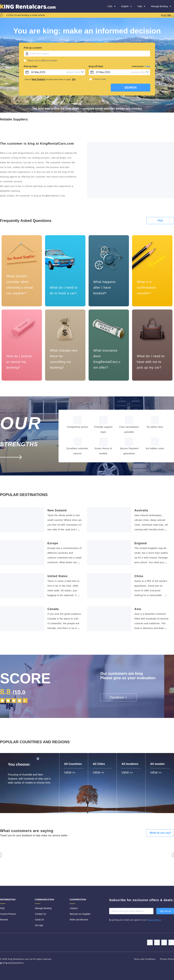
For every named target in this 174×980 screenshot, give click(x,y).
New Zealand (57, 510)
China (139, 576)
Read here (167, 15)
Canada (53, 609)
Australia (141, 510)
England (141, 543)
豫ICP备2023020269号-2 (12, 963)
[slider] (25, 700)
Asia (138, 609)
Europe (53, 543)
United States (58, 576)
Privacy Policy (167, 959)
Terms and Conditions (145, 959)
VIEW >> (70, 773)
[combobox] (87, 54)
